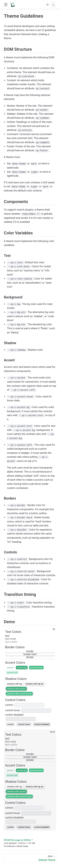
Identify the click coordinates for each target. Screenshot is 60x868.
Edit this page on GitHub (17, 840)
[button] (6, 5)
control (25, 705)
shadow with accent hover (19, 694)
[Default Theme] (30, 858)
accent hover (36, 668)
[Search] (53, 5)
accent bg (22, 668)
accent (10, 668)
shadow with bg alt (34, 684)
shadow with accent (16, 689)
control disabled (42, 724)
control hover (28, 710)
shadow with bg (14, 684)
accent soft (12, 672)
